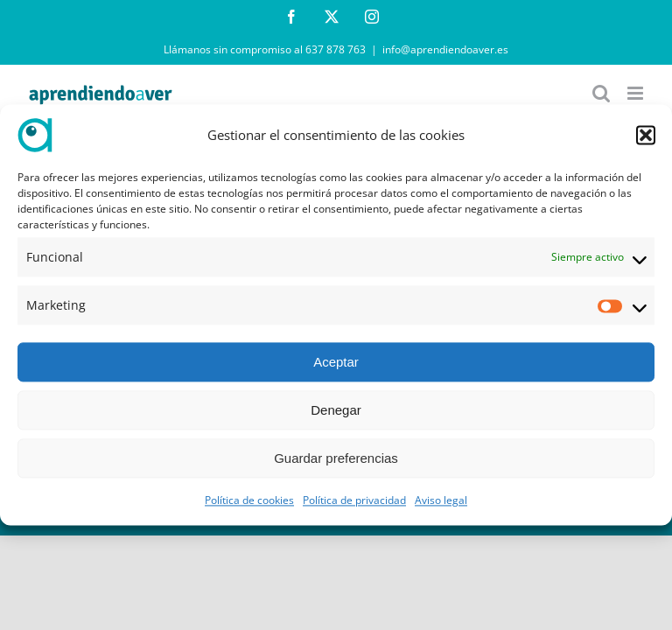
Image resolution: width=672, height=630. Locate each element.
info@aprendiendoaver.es (445, 49)
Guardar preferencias (336, 458)
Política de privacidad (354, 501)
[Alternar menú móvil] (637, 93)
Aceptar (336, 362)
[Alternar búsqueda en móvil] (601, 93)
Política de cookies (249, 501)
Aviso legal (441, 501)
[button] (646, 135)
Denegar (336, 410)
